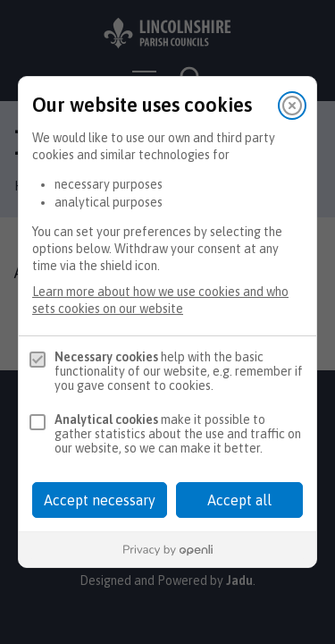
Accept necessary (100, 500)
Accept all (239, 500)
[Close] (292, 106)
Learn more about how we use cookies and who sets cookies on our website (160, 300)
